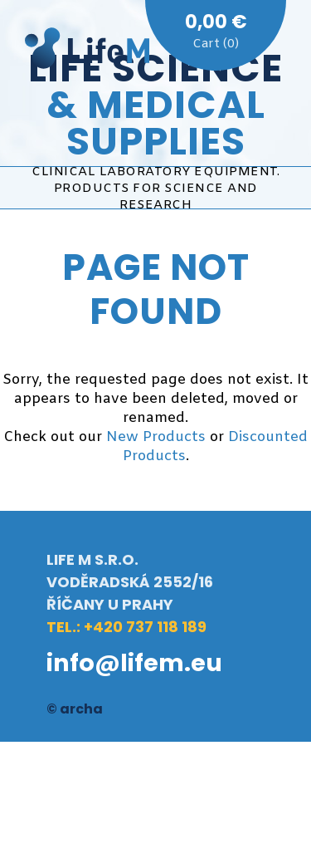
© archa (75, 709)
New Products (156, 437)
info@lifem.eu (134, 663)
